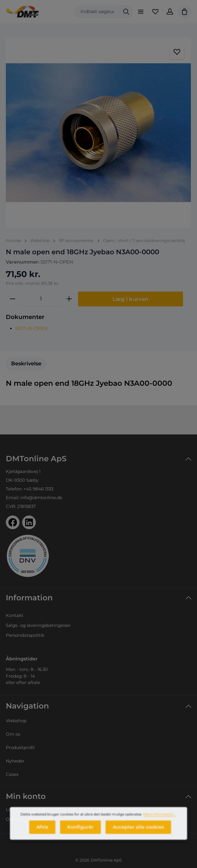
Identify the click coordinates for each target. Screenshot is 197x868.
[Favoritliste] (155, 12)
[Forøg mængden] (69, 299)
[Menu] (141, 12)
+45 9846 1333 (38, 489)
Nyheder (15, 761)
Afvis (42, 830)
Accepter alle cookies (138, 830)
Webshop (16, 721)
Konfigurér (80, 830)
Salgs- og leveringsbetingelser (38, 625)
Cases (12, 774)
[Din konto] (170, 12)
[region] (98, 133)
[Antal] (41, 299)
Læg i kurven (131, 299)
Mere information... (160, 817)
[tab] (26, 364)
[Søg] (126, 12)
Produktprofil (20, 747)
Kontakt (15, 615)
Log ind (14, 809)
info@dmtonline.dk (41, 498)
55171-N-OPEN (31, 328)
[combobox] (97, 12)
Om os (13, 734)
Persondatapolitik (25, 635)
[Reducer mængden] (13, 299)
